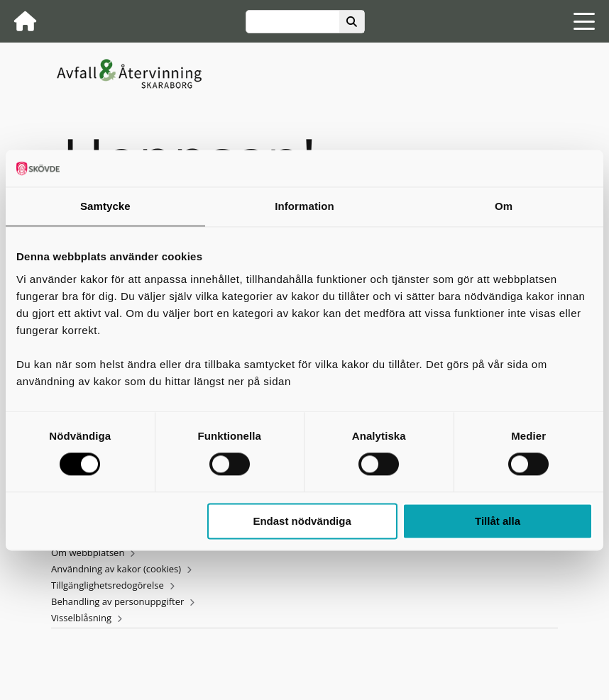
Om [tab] (504, 206)
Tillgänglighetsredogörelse (108, 585)
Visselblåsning (81, 618)
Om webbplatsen (88, 552)
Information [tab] (304, 206)
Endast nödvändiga (302, 521)
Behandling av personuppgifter (117, 601)
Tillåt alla (498, 521)
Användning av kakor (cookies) (116, 569)
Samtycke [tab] (105, 206)
